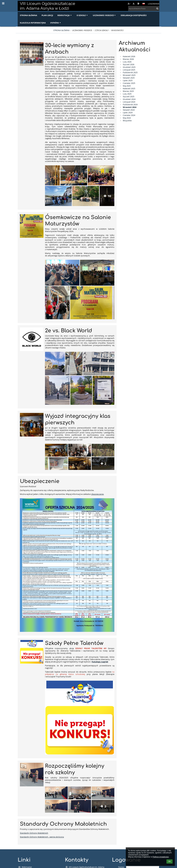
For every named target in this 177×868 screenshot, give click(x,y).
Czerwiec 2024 (129, 115)
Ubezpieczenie (97, 494)
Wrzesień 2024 (130, 107)
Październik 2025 (130, 72)
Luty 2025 (127, 94)
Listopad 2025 (129, 70)
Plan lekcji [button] (47, 15)
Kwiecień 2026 (129, 56)
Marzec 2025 (128, 91)
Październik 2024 (130, 104)
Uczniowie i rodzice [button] (105, 15)
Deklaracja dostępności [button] (134, 15)
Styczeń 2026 (129, 64)
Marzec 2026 (128, 59)
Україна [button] (56, 23)
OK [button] (170, 861)
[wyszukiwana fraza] (144, 8)
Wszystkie (127, 121)
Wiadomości (117, 30)
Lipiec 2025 (128, 80)
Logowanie (154, 4)
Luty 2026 (127, 62)
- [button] (134, 4)
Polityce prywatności (161, 857)
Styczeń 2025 (129, 96)
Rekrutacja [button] (65, 15)
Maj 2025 (127, 86)
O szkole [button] (82, 15)
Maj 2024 (127, 118)
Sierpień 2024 (129, 110)
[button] (144, 4)
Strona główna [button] (29, 15)
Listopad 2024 (129, 102)
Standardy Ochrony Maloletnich (34, 833)
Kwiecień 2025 (129, 88)
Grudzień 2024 (129, 99)
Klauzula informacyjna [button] (33, 23)
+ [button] (129, 4)
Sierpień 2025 (129, 78)
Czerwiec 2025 (129, 83)
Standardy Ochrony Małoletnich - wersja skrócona (42, 837)
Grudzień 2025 (129, 67)
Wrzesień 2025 (129, 75)
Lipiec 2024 (128, 113)
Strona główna (61, 30)
